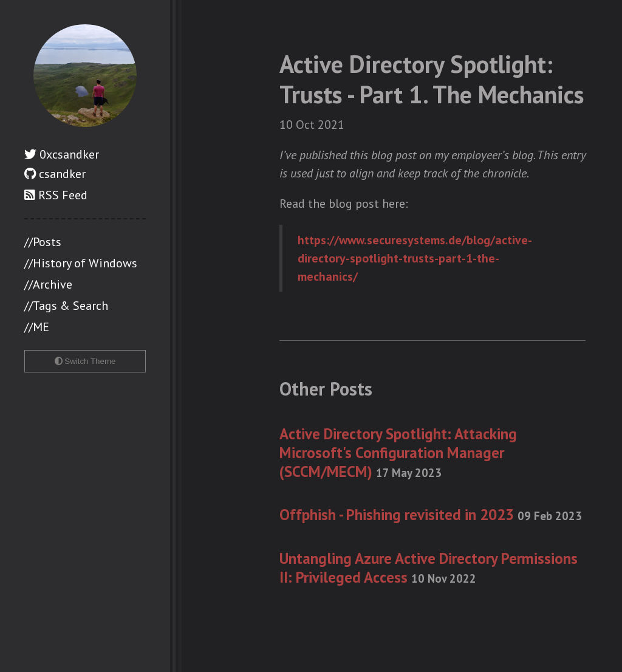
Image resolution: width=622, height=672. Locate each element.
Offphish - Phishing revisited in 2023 (431, 515)
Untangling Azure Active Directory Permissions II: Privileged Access (429, 568)
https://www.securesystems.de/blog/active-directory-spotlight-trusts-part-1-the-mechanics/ (415, 258)
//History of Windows (81, 263)
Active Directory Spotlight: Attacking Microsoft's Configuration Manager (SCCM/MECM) (398, 453)
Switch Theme (85, 361)
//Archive (48, 284)
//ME (37, 327)
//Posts (43, 242)
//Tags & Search (66, 306)
